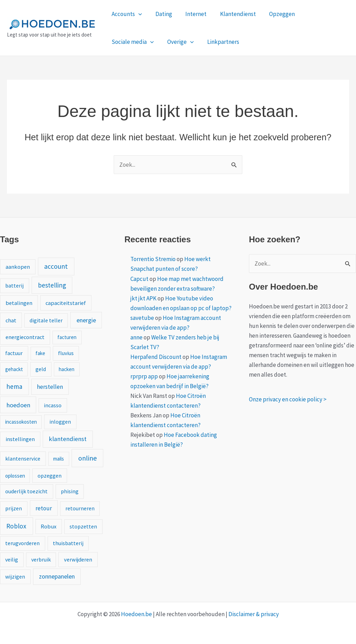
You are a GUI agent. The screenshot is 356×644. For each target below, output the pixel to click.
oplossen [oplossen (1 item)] (15, 476)
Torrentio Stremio (153, 259)
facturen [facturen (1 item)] (67, 337)
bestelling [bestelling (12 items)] (52, 285)
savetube (142, 318)
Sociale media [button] (321, 14)
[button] (138, 14)
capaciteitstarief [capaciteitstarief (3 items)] (66, 303)
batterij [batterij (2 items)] (14, 285)
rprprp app (144, 376)
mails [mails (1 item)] (59, 459)
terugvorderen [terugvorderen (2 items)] (22, 543)
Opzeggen (275, 14)
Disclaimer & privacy (254, 614)
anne (136, 337)
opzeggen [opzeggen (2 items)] (50, 476)
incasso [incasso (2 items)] (53, 405)
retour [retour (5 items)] (44, 508)
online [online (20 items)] (87, 458)
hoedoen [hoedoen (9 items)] (18, 405)
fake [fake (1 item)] (40, 353)
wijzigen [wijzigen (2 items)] (15, 576)
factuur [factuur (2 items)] (14, 353)
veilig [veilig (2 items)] (12, 559)
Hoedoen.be (136, 614)
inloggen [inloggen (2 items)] (60, 422)
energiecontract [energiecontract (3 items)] (25, 337)
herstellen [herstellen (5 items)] (50, 387)
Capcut (139, 279)
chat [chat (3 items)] (11, 320)
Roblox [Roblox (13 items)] (16, 526)
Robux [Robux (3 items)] (48, 526)
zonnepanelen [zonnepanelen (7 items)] (57, 576)
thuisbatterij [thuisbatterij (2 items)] (68, 543)
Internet (192, 14)
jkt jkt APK (143, 298)
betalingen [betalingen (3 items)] (19, 303)
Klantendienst (232, 14)
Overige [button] (124, 42)
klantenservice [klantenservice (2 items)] (23, 458)
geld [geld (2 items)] (41, 369)
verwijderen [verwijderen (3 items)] (78, 559)
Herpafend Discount (156, 357)
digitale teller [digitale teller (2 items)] (46, 320)
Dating (161, 14)
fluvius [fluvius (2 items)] (66, 353)
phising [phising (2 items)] (70, 491)
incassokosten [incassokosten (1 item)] (21, 422)
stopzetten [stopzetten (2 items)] (83, 526)
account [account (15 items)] (56, 266)
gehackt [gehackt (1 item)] (14, 369)
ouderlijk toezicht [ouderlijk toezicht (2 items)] (26, 491)
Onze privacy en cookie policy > (288, 399)
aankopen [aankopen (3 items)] (18, 267)
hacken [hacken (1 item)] (67, 369)
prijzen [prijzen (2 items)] (14, 508)
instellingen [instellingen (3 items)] (20, 439)
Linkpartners (165, 42)
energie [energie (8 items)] (86, 320)
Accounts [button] (126, 14)
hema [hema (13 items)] (14, 386)
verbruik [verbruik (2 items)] (41, 559)
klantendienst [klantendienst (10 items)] (68, 439)
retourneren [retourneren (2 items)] (80, 508)
